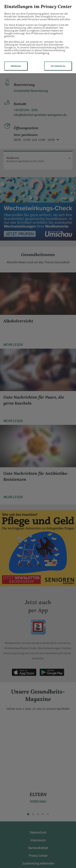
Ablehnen (16, 66)
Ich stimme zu (58, 66)
